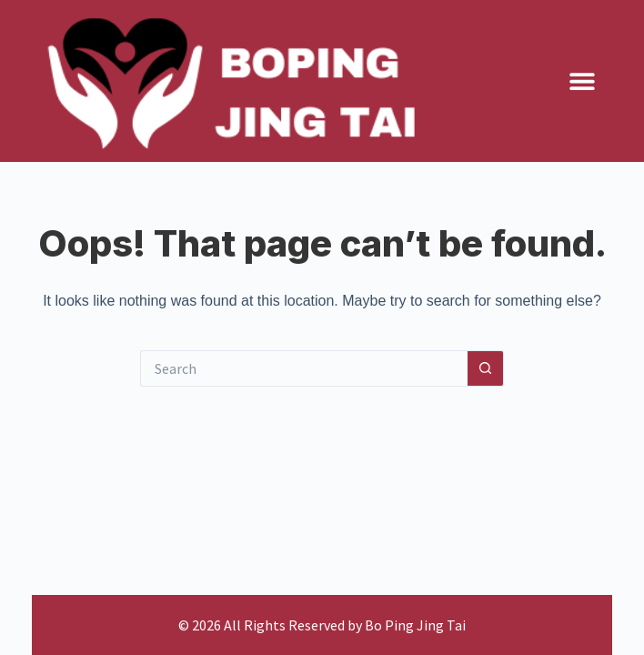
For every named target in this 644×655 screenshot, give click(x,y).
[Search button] (486, 368)
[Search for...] (304, 368)
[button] (583, 81)
